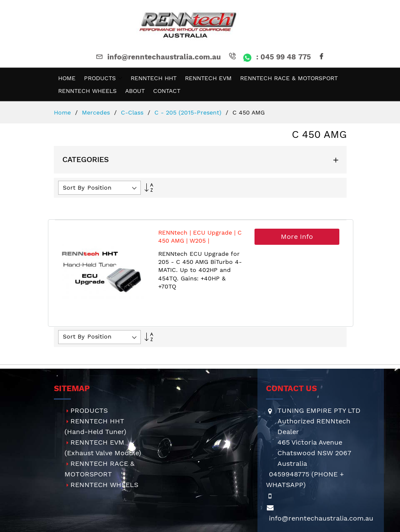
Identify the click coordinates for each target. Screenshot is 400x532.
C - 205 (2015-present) (189, 112)
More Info (297, 237)
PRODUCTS (89, 410)
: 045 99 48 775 (269, 57)
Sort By (74, 188)
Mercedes (97, 112)
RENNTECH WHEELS (104, 485)
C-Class (133, 112)
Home (63, 112)
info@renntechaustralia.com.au (158, 57)
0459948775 (289, 474)
